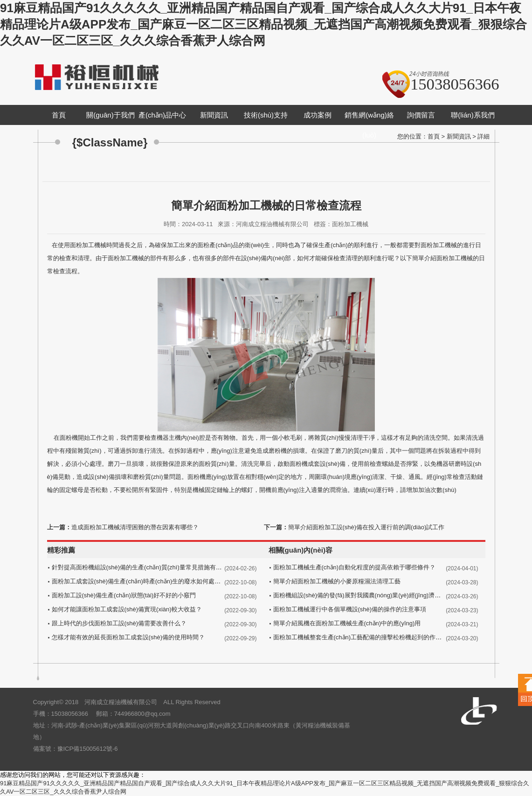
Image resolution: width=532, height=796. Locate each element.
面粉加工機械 (88, 245)
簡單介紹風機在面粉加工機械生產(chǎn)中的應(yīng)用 (347, 623)
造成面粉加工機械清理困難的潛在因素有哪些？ (135, 527)
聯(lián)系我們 (473, 115)
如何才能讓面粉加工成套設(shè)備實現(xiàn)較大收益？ (127, 609)
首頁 (59, 115)
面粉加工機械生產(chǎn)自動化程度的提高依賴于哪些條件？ (355, 567)
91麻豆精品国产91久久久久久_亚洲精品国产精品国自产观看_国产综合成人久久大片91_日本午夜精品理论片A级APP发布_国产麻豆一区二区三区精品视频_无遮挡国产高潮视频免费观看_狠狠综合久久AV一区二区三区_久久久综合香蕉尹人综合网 (263, 24)
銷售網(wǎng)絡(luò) (369, 125)
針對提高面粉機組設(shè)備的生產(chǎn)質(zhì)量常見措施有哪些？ (143, 567)
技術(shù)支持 (266, 115)
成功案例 (318, 115)
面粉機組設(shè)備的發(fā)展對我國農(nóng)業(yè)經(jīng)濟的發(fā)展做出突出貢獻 (386, 595)
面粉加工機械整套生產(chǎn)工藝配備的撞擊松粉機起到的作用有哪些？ (370, 637)
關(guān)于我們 (110, 115)
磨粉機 (278, 451)
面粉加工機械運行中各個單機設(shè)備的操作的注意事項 (350, 609)
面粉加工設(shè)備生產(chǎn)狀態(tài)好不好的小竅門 (124, 595)
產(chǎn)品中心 (162, 115)
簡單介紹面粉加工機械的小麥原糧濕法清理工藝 (337, 581)
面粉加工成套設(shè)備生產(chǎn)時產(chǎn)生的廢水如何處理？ (139, 581)
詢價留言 (421, 115)
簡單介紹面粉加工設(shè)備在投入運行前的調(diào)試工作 (366, 527)
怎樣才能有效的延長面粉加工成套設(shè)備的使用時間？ (128, 637)
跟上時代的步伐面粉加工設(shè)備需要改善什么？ (119, 623)
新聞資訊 (214, 115)
